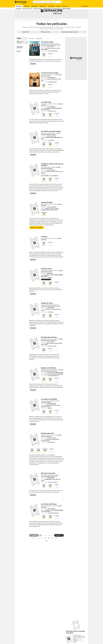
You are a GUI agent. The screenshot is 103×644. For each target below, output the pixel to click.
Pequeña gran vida (47, 439)
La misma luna (46, 108)
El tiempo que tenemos (49, 343)
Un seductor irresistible (49, 405)
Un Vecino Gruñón (47, 48)
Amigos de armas (47, 309)
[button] (85, 38)
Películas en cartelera (24, 26)
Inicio (17, 26)
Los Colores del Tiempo (49, 510)
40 (56, 544)
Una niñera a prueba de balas (51, 137)
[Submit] (60, 2)
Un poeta (44, 242)
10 (45, 544)
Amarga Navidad (47, 208)
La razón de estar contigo (50, 79)
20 (49, 544)
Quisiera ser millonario (49, 374)
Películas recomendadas (34, 26)
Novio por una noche (48, 479)
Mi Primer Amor (46, 274)
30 (52, 544)
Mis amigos (50, 59)
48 (46, 546)
